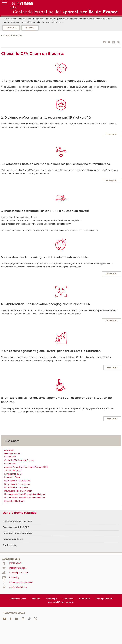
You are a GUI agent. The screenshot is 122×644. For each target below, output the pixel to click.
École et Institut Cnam (15, 501)
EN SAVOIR (112, 368)
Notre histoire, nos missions (17, 481)
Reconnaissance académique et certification (25, 494)
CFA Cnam (17, 36)
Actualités (9, 450)
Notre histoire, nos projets (16, 487)
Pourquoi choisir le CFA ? (16, 527)
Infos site (36, 599)
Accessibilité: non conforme (61, 602)
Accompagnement (104, 599)
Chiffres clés (10, 457)
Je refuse (30, 28)
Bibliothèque (51, 599)
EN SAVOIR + (112, 134)
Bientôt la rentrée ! (13, 453)
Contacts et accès (18, 599)
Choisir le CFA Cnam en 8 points (19, 460)
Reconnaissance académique (18, 533)
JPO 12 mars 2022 (13, 470)
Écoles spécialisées (13, 539)
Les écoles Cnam (12, 477)
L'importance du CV (14, 474)
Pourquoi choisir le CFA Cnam (18, 491)
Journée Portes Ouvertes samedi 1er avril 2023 (26, 467)
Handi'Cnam (85, 599)
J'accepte (11, 28)
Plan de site (68, 599)
